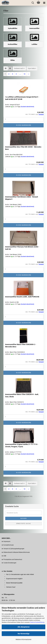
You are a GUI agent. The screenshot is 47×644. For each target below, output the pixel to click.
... (20, 74)
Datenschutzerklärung (37, 622)
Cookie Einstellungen (10, 563)
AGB (5, 556)
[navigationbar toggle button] (44, 3)
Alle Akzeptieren (24, 627)
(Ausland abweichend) (27, 107)
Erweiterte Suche (23, 524)
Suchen (23, 518)
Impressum (7, 541)
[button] (6, 68)
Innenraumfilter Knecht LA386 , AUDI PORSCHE (22, 297)
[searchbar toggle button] (33, 3)
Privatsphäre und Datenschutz (13, 559)
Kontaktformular (9, 545)
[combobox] (19, 68)
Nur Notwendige (24, 634)
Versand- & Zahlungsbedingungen (14, 549)
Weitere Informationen (23, 639)
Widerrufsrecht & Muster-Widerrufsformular (17, 552)
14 (24, 74)
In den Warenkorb (23, 125)
